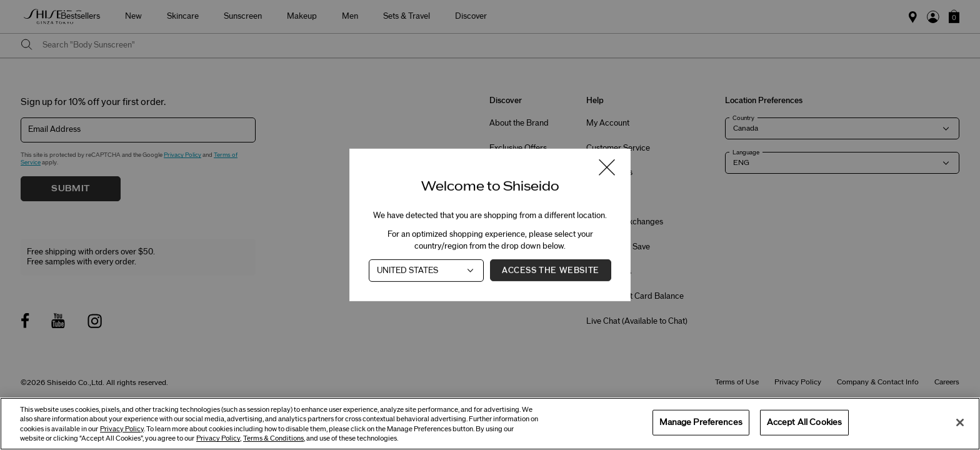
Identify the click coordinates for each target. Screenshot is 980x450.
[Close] (960, 422)
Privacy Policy (122, 429)
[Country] (426, 271)
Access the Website (551, 271)
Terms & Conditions (273, 438)
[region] (490, 424)
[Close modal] (607, 168)
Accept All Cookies (804, 422)
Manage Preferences (701, 422)
